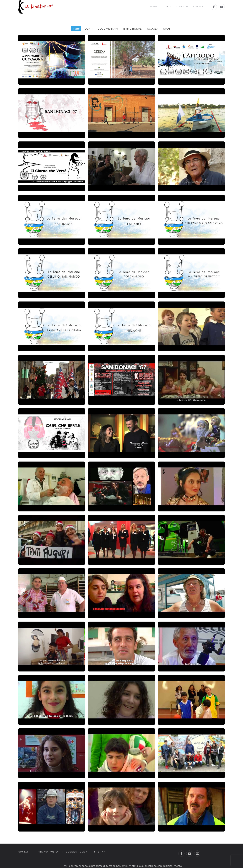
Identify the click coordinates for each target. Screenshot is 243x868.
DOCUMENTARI (108, 29)
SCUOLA (153, 29)
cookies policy (77, 852)
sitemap (100, 852)
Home (154, 7)
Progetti (182, 7)
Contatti (199, 7)
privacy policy (48, 852)
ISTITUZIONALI (133, 29)
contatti (25, 852)
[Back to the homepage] (36, 7)
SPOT (167, 29)
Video (167, 7)
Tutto (76, 29)
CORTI (89, 29)
